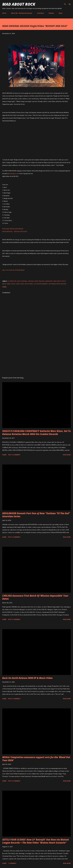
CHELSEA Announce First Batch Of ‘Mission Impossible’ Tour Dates (35, 597)
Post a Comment (14, 455)
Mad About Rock (19, 4)
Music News (6, 284)
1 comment (12, 863)
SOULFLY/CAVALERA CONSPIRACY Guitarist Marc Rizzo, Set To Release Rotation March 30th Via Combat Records (36, 433)
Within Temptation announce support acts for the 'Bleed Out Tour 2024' (36, 759)
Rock (22, 284)
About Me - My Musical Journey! (22, 13)
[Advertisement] (36, 357)
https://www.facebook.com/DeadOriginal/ (13, 270)
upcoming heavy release (57, 284)
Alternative (12, 281)
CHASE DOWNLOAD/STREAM (14, 229)
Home (4, 13)
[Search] (65, 3)
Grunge (31, 281)
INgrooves (49, 281)
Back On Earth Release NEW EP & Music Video (27, 678)
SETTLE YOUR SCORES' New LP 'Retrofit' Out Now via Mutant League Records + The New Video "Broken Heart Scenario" (36, 841)
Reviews (51, 13)
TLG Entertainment (41, 284)
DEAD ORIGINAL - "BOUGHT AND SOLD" (15, 232)
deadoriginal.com (14, 174)
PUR (4, 229)
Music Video (16, 284)
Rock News (29, 284)
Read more (67, 455)
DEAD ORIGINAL (22, 281)
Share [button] (4, 287)
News (61, 13)
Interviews (40, 13)
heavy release (39, 281)
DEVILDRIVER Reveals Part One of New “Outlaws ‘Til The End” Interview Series (36, 515)
